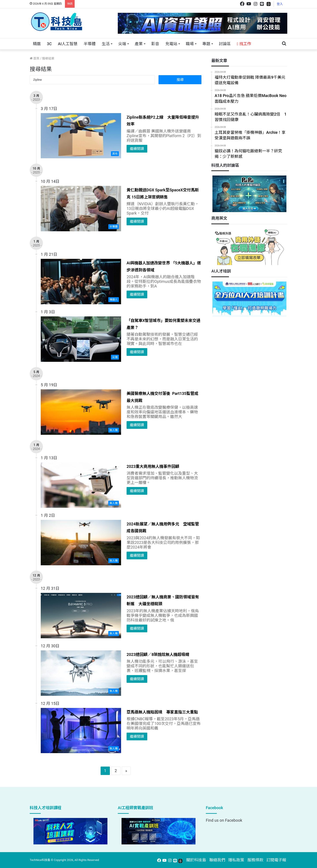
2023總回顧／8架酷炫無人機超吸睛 (158, 654)
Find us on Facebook (224, 820)
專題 (206, 44)
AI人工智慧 (68, 44)
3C (49, 44)
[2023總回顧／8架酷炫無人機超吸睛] (81, 673)
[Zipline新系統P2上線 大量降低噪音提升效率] (81, 136)
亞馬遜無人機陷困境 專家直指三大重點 (162, 712)
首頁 (35, 58)
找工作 (244, 44)
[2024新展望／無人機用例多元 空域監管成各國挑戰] (81, 543)
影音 (155, 44)
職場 (190, 44)
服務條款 (255, 860)
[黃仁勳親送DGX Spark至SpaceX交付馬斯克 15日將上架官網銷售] (81, 209)
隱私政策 (236, 860)
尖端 (122, 44)
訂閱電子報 (276, 860)
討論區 (225, 44)
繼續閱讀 (137, 149)
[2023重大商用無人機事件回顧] (81, 485)
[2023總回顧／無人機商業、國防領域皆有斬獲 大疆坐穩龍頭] (81, 616)
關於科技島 (196, 860)
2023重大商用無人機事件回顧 (153, 466)
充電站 (171, 44)
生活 (106, 44)
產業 (139, 44)
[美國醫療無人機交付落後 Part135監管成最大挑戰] (81, 412)
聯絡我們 (217, 860)
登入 (280, 4)
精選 (37, 44)
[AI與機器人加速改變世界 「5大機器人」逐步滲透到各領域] (81, 282)
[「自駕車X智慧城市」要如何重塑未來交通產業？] (81, 339)
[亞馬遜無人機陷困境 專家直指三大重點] (81, 731)
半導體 (90, 44)
